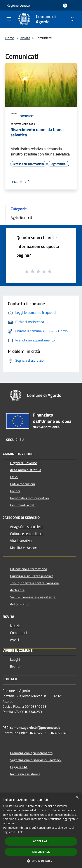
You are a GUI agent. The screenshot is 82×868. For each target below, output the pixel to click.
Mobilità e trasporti (24, 548)
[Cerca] (73, 19)
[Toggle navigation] (9, 19)
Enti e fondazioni (23, 484)
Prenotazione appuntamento (31, 753)
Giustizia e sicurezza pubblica (32, 576)
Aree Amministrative (26, 470)
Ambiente (17, 590)
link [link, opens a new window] (20, 832)
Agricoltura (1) (21, 218)
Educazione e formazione (29, 569)
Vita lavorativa (21, 541)
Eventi (15, 666)
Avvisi (15, 640)
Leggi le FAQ (19, 767)
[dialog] (41, 830)
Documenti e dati (23, 505)
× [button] (77, 797)
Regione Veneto (18, 5)
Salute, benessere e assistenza (33, 597)
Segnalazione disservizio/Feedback (36, 760)
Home (10, 38)
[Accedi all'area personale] (65, 6)
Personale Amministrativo (29, 498)
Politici (15, 491)
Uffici (14, 477)
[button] (41, 861)
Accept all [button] (41, 841)
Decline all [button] (41, 852)
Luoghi (15, 659)
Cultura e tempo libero (27, 534)
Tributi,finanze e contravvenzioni (34, 583)
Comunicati (22, 116)
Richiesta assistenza (25, 774)
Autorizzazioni (21, 604)
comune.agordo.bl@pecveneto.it (35, 727)
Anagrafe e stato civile (27, 527)
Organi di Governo (24, 463)
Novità (25, 38)
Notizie (15, 626)
